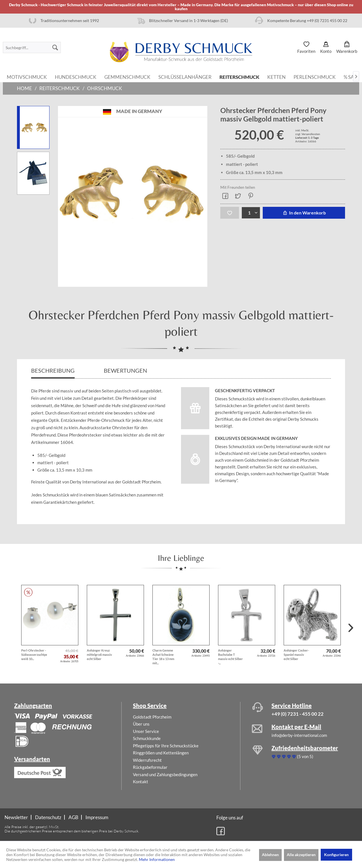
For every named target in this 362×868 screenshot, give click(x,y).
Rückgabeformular (150, 767)
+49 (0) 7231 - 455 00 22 (298, 714)
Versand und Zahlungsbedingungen (165, 774)
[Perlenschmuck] (315, 77)
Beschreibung (53, 370)
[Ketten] (276, 77)
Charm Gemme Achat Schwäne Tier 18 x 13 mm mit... (163, 657)
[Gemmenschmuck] (127, 77)
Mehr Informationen (157, 859)
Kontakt (141, 782)
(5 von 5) (292, 756)
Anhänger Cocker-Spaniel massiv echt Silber (296, 655)
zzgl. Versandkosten (308, 134)
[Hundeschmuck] (76, 77)
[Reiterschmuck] (239, 77)
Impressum (97, 817)
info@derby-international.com (299, 735)
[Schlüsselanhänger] (185, 77)
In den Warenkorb (304, 213)
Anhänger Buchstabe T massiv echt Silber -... (230, 657)
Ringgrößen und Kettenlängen (161, 753)
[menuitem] (32, 47)
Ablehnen (270, 855)
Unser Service (146, 731)
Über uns (141, 724)
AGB (73, 817)
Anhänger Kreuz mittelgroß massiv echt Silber (99, 655)
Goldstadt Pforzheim (152, 717)
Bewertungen (126, 370)
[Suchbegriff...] (32, 47)
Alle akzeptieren (301, 855)
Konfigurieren (336, 855)
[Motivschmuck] (27, 77)
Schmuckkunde (147, 738)
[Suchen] (55, 47)
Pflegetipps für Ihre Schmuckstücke (166, 746)
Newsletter (16, 817)
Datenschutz (48, 817)
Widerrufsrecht (147, 760)
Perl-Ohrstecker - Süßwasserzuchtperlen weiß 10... (34, 655)
